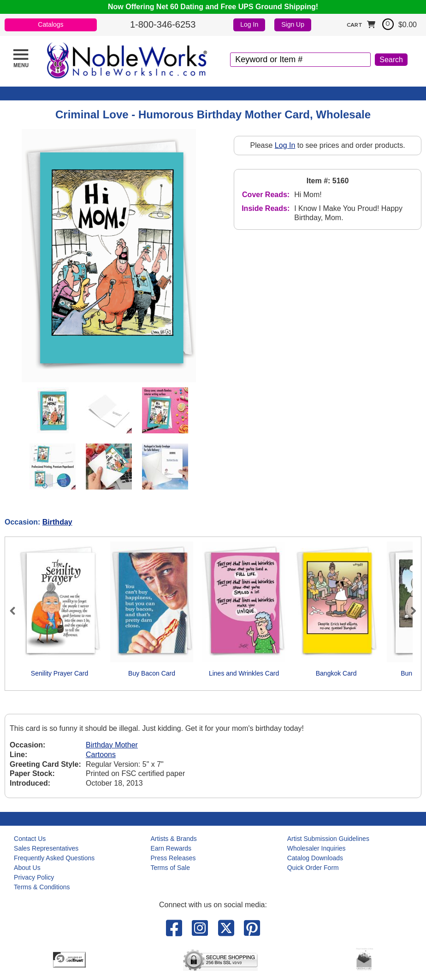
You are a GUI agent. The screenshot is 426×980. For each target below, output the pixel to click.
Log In (249, 24)
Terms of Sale (170, 868)
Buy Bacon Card (152, 673)
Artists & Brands (173, 839)
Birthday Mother (112, 745)
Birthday (57, 522)
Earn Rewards (171, 848)
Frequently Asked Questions (54, 858)
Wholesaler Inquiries (317, 848)
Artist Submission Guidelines (328, 839)
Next (409, 611)
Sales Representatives (46, 848)
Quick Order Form (313, 868)
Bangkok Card (336, 673)
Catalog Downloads (315, 858)
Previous (17, 611)
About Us (27, 868)
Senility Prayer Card (60, 673)
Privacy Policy (34, 877)
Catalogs (50, 24)
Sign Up (293, 24)
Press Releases (173, 858)
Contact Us (30, 839)
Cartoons (101, 755)
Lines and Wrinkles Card (244, 673)
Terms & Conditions (42, 887)
